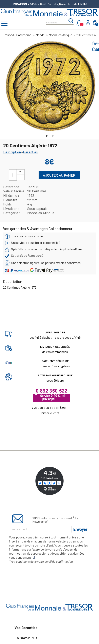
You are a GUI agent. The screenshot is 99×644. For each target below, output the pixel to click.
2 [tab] (53, 135)
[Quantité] (13, 175)
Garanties (31, 152)
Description (12, 152)
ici (33, 557)
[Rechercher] (57, 22)
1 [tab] (46, 135)
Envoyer (80, 529)
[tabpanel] (51, 86)
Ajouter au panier (59, 175)
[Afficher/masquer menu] (4, 24)
